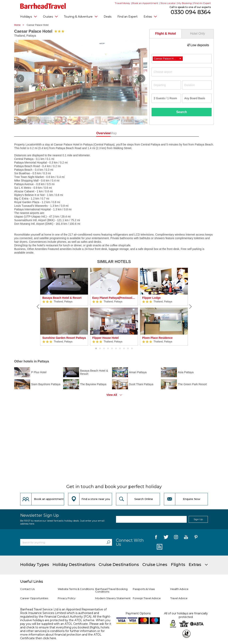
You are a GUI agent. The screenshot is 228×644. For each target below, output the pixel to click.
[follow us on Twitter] (166, 538)
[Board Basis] (197, 98)
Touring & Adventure (81, 16)
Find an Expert (127, 17)
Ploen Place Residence (157, 338)
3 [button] (104, 349)
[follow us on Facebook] (156, 538)
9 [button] (128, 349)
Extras (150, 16)
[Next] (190, 307)
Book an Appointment (145, 3)
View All (112, 395)
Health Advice (179, 589)
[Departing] (166, 85)
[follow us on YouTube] (186, 538)
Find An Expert (202, 3)
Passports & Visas (144, 589)
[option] (64, 307)
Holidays (29, 16)
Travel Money (122, 3)
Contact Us (27, 589)
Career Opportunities (34, 598)
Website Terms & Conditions (76, 589)
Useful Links (32, 582)
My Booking (185, 3)
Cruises (50, 16)
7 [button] (120, 349)
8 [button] (124, 349)
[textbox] (184, 72)
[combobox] (182, 59)
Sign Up (198, 519)
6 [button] (116, 349)
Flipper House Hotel (105, 338)
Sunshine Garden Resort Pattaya (64, 338)
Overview (96, 133)
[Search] (108, 542)
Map (132, 133)
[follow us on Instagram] (176, 538)
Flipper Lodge (151, 298)
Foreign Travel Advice (147, 598)
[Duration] (197, 85)
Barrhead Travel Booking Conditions (111, 590)
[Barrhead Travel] (43, 6)
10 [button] (132, 349)
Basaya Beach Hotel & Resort (62, 298)
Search (182, 112)
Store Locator (168, 3)
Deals (108, 17)
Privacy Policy (67, 598)
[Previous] (38, 307)
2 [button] (100, 349)
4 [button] (108, 349)
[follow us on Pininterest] (196, 538)
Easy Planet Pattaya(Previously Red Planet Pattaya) (114, 298)
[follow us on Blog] (159, 547)
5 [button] (112, 349)
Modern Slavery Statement (113, 598)
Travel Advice (179, 598)
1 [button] (96, 349)
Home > (20, 25)
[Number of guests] (166, 98)
